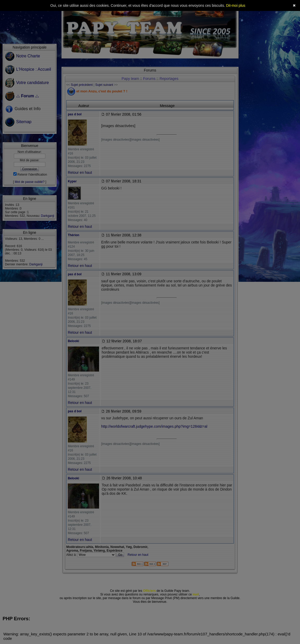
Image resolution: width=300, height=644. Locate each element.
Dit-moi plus (236, 5)
